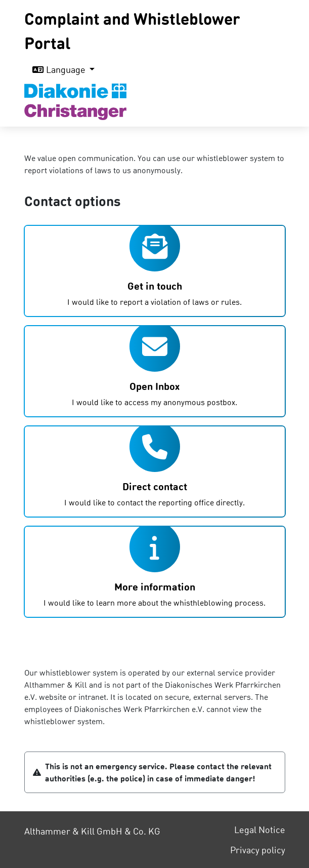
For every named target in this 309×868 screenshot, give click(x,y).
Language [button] (60, 69)
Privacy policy (258, 850)
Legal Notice (260, 829)
